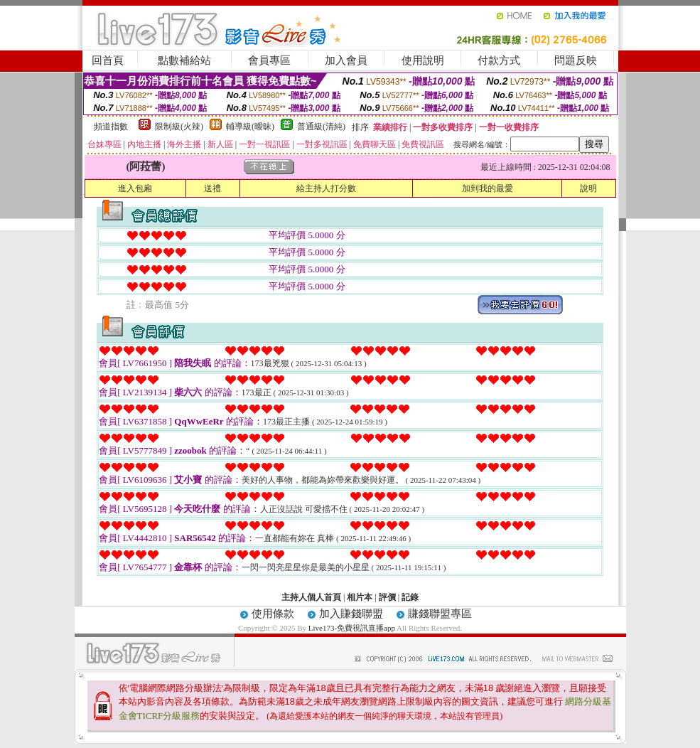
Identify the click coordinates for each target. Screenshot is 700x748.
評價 (387, 597)
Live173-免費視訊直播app (352, 628)
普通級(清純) (321, 127)
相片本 (360, 597)
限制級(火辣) (179, 127)
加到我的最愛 (488, 188)
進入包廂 (135, 188)
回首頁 (108, 60)
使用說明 (423, 60)
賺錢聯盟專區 (440, 614)
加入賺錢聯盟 (351, 614)
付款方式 (499, 60)
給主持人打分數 (326, 188)
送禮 (212, 188)
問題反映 (576, 60)
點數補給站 (184, 60)
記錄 (410, 597)
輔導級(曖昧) (250, 127)
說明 (588, 188)
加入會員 (346, 60)
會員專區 (269, 60)
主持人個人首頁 (311, 597)
